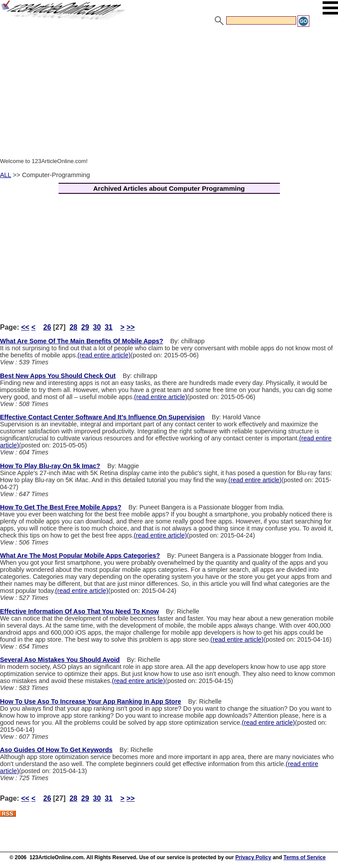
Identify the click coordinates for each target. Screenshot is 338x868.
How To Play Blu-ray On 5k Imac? (50, 466)
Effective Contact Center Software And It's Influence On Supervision (102, 417)
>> (130, 327)
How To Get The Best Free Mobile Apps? (61, 507)
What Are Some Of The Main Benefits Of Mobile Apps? (82, 341)
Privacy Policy (253, 857)
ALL (6, 175)
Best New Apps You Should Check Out (58, 376)
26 (47, 327)
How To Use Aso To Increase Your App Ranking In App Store (91, 701)
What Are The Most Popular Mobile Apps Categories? (80, 556)
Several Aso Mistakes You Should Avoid (60, 660)
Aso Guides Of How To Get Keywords (56, 750)
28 (73, 327)
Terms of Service (305, 857)
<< (25, 327)
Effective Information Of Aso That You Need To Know (79, 611)
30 (97, 327)
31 (109, 327)
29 (85, 327)
